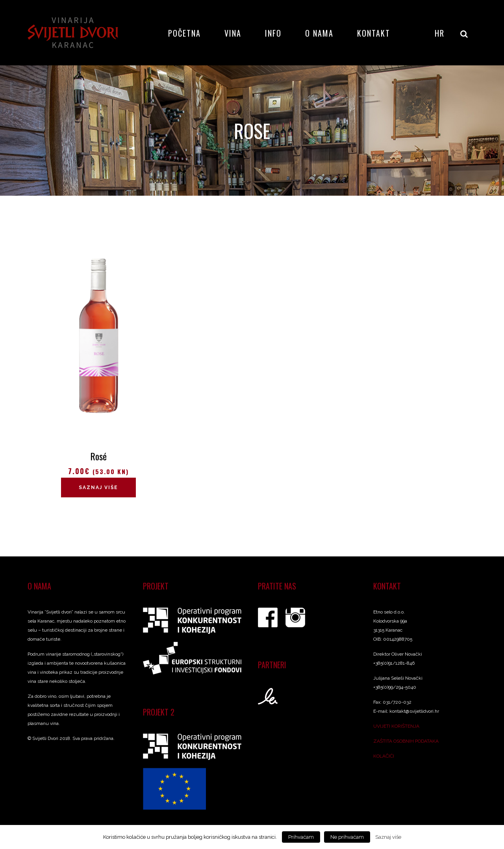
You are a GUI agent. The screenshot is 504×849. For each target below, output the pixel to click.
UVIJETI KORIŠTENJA (396, 726)
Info (273, 33)
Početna (184, 33)
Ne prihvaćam (347, 837)
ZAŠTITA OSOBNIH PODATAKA (406, 741)
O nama (319, 33)
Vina (233, 33)
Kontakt (374, 33)
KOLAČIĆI (384, 756)
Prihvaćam (301, 837)
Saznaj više (98, 488)
